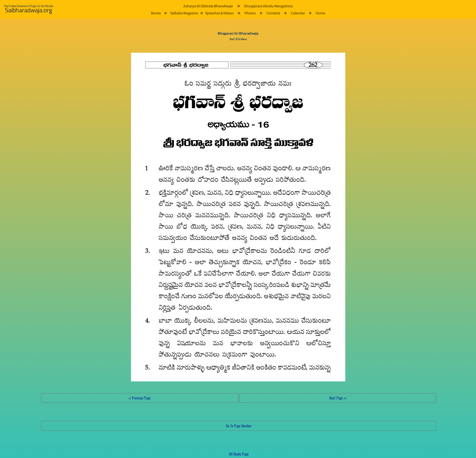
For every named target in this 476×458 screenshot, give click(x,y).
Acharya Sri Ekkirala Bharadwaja (208, 6)
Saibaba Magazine (184, 13)
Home (320, 13)
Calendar (298, 13)
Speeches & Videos (219, 13)
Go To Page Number (239, 426)
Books (156, 13)
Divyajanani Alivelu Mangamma (268, 6)
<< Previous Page (140, 398)
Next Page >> (338, 398)
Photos (250, 13)
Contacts (273, 13)
